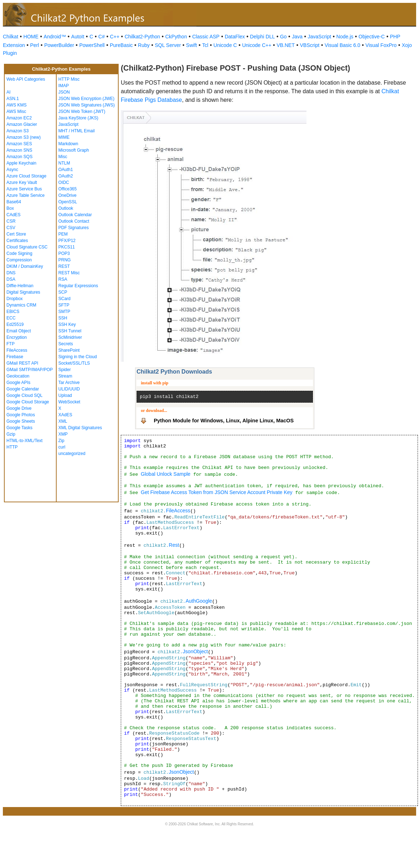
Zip (61, 441)
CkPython (176, 37)
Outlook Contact (74, 221)
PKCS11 (67, 247)
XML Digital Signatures (80, 428)
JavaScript (320, 37)
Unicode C (225, 45)
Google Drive (19, 408)
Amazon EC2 (19, 118)
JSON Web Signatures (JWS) (87, 105)
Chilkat (11, 37)
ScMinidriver (70, 337)
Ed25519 (15, 324)
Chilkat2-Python (142, 37)
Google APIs (18, 383)
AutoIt (78, 37)
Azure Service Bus (24, 189)
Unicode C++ (257, 45)
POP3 (64, 253)
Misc (63, 157)
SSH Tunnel (70, 331)
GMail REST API (22, 363)
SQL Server (168, 45)
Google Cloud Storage (28, 402)
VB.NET (286, 45)
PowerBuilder (59, 45)
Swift (191, 45)
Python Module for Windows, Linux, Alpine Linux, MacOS (224, 421)
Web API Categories (26, 79)
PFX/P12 (67, 241)
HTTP (12, 447)
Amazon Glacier (22, 124)
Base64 (14, 202)
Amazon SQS (20, 157)
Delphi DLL (262, 37)
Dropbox (15, 299)
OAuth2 (66, 176)
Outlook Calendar (75, 215)
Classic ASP (206, 37)
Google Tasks (20, 428)
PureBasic (121, 45)
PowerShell (92, 45)
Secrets (66, 344)
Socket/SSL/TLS (74, 363)
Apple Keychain (21, 163)
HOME (31, 37)
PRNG (65, 260)
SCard (65, 299)
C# (101, 37)
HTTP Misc (69, 79)
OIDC (64, 182)
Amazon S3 (18, 131)
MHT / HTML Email (77, 131)
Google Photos (21, 415)
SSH (63, 318)
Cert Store (16, 234)
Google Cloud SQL (25, 395)
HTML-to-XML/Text (25, 441)
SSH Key (67, 324)
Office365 (68, 189)
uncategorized (72, 454)
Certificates (17, 241)
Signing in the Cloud (78, 357)
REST (64, 266)
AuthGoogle (199, 601)
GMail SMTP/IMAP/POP (30, 370)
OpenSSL (68, 202)
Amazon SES (19, 144)
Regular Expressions (78, 286)
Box (10, 208)
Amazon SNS (19, 150)
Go (283, 37)
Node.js (345, 37)
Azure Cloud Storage (26, 176)
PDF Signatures (74, 228)
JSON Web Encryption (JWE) (86, 99)
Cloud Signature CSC (27, 247)
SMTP (64, 312)
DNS (11, 273)
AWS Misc (16, 112)
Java (297, 37)
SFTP (64, 305)
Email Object (19, 331)
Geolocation (18, 376)
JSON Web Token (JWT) (82, 112)
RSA (63, 279)
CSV (11, 228)
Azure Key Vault (22, 182)
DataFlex (235, 37)
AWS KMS (16, 105)
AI (8, 92)
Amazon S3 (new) (23, 137)
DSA (11, 279)
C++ (115, 37)
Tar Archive (69, 383)
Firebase (15, 357)
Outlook (66, 208)
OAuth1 (66, 170)
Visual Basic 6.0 (342, 45)
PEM (63, 234)
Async (12, 170)
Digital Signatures (23, 292)
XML (63, 421)
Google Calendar (23, 389)
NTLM (64, 163)
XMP (63, 434)
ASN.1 (13, 99)
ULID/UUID (69, 389)
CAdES (13, 215)
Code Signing (19, 253)
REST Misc (69, 273)
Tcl (205, 45)
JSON (64, 92)
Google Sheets (21, 421)
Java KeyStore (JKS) (78, 118)
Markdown (68, 144)
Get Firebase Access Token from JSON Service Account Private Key (217, 492)
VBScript (310, 45)
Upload (65, 395)
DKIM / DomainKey (25, 266)
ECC (11, 318)
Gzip (11, 434)
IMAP (64, 86)
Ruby (144, 45)
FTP (11, 344)
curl (62, 447)
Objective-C (372, 37)
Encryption (17, 337)
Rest (174, 545)
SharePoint (69, 350)
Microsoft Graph (74, 150)
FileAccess (17, 350)
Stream (65, 376)
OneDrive (68, 195)
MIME (64, 137)
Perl (35, 45)
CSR (11, 221)
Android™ (55, 37)
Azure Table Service (26, 195)
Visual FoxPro (381, 45)
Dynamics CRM (21, 305)
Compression (19, 260)
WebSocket (69, 402)
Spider (65, 370)
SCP (63, 292)
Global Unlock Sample (166, 474)
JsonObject (195, 651)
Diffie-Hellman (20, 286)
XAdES (65, 415)
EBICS (13, 312)
